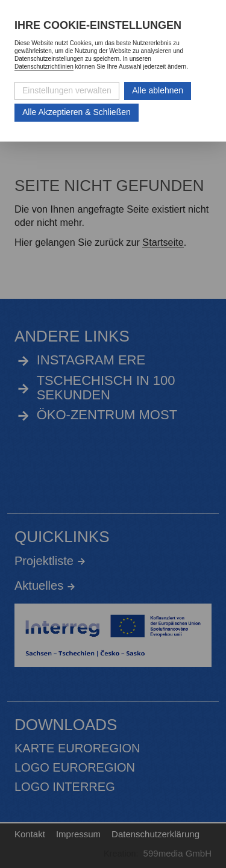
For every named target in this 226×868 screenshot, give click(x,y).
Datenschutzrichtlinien (44, 67)
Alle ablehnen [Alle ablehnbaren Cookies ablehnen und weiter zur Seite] (158, 90)
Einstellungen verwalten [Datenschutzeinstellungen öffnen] (67, 90)
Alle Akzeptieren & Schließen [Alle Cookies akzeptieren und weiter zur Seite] (77, 112)
